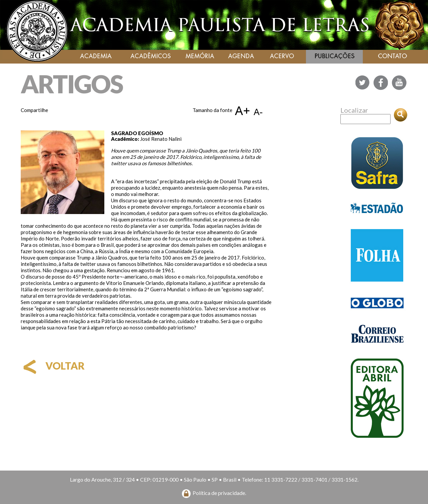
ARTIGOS (72, 84)
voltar (53, 366)
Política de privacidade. (219, 493)
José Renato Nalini (161, 139)
